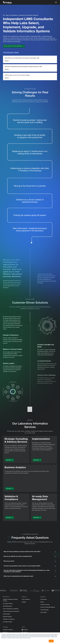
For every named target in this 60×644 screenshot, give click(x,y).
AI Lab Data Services (8, 604)
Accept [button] (51, 641)
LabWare (24, 602)
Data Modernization (8, 606)
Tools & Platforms (26, 599)
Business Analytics (7, 617)
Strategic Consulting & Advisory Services (10, 600)
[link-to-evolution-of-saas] (30, 200)
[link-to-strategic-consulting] (30, 136)
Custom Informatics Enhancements (11, 611)
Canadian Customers (8, 630)
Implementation (7, 614)
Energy (42, 602)
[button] (56, 2)
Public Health (44, 612)
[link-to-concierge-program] (30, 120)
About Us (5, 632)
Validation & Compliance (9, 619)
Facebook (26, 630)
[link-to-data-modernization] (30, 214)
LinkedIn (25, 632)
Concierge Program (8, 622)
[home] (7, 2)
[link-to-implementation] (30, 152)
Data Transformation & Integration (11, 609)
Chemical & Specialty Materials (48, 607)
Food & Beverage (44, 610)
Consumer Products (45, 605)
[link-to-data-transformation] (30, 168)
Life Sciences (44, 599)
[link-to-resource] (30, 185)
